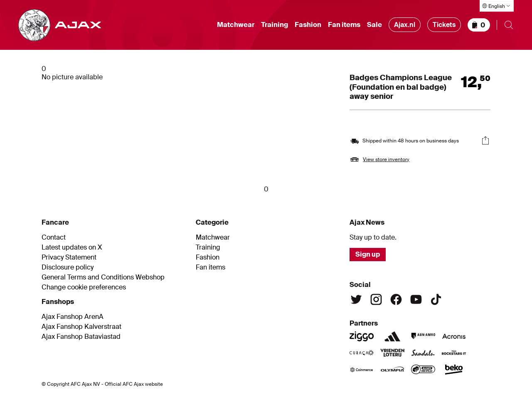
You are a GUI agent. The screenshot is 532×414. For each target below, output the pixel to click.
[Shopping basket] (479, 25)
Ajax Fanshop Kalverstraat (81, 327)
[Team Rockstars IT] (454, 353)
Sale (374, 25)
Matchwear (236, 25)
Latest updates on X (72, 247)
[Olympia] (392, 370)
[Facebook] (396, 299)
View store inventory (386, 159)
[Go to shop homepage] (60, 25)
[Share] (485, 140)
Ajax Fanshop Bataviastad (81, 337)
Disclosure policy (68, 267)
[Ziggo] (362, 336)
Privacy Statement (69, 257)
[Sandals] (423, 353)
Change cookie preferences (84, 287)
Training (275, 25)
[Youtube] (416, 299)
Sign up (368, 254)
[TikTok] (436, 299)
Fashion (308, 25)
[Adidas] (392, 336)
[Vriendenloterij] (392, 353)
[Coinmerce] (362, 370)
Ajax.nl (405, 25)
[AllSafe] (423, 370)
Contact (54, 238)
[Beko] (454, 370)
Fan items (344, 25)
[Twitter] (356, 299)
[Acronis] (454, 336)
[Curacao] (362, 353)
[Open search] (509, 25)
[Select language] (497, 6)
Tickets (444, 25)
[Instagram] (376, 299)
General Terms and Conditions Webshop (103, 277)
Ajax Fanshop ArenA (73, 317)
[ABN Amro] (423, 336)
